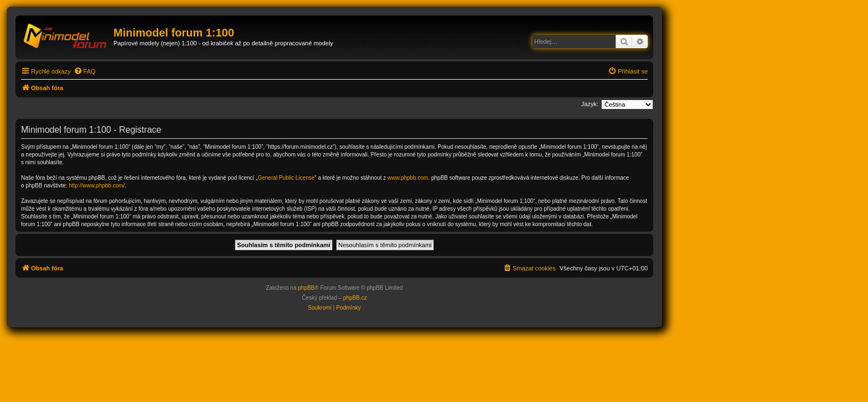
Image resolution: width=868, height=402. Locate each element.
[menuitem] (85, 71)
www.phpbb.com (408, 178)
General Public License (286, 178)
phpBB (306, 288)
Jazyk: (590, 104)
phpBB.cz (355, 298)
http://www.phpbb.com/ (97, 186)
